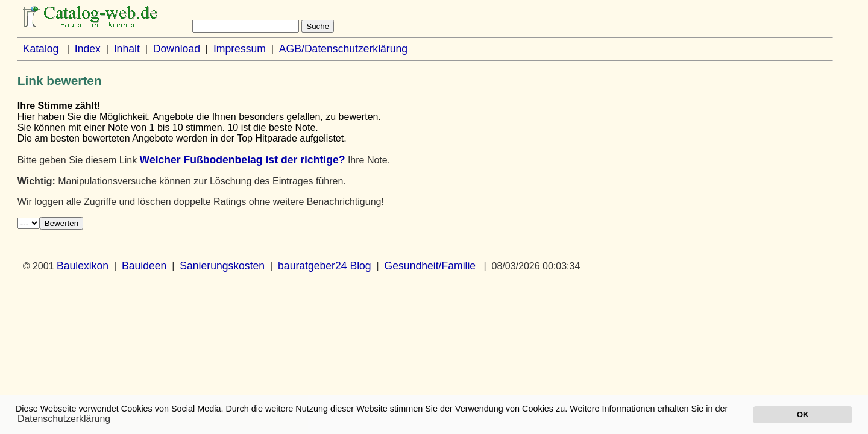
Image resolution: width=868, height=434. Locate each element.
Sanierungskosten (222, 266)
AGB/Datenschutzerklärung (343, 49)
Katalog (41, 49)
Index (88, 49)
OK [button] (803, 414)
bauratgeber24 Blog (325, 266)
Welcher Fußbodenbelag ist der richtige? (243, 160)
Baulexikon (83, 266)
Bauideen (144, 266)
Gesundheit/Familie (430, 266)
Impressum (240, 49)
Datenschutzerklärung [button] (64, 419)
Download (177, 49)
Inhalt (127, 49)
